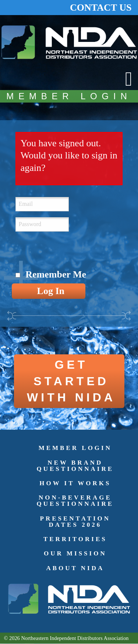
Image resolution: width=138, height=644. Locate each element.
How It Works (75, 483)
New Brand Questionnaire (75, 466)
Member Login (75, 448)
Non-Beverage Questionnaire (75, 501)
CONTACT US (101, 8)
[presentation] (71, 252)
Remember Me (56, 274)
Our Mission (75, 553)
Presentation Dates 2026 (75, 522)
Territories (75, 539)
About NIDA (75, 568)
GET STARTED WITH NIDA (71, 381)
